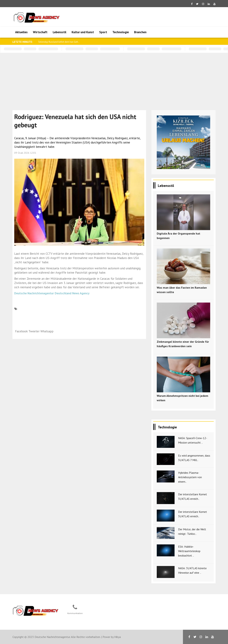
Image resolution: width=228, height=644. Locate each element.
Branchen (140, 32)
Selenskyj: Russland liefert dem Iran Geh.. (59, 42)
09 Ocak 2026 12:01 (25, 153)
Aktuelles (21, 32)
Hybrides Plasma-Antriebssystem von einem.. (190, 477)
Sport (103, 32)
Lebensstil (59, 32)
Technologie (121, 32)
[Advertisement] (114, 80)
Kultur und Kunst (83, 32)
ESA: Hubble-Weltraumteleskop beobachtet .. (189, 551)
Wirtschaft (40, 32)
